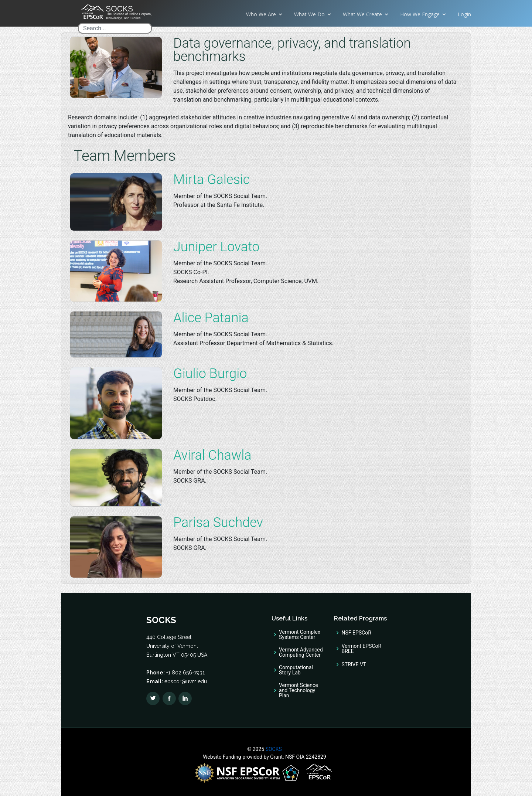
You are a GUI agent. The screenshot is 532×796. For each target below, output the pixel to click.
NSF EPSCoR (356, 633)
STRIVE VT (354, 664)
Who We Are (261, 14)
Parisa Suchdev (218, 523)
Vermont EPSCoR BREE (361, 649)
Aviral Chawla (212, 455)
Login (464, 14)
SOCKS (273, 749)
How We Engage (420, 14)
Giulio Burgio (210, 374)
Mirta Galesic (212, 180)
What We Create (362, 14)
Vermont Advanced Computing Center (301, 652)
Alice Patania (211, 318)
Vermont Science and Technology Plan (299, 690)
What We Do (309, 14)
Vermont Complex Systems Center (300, 635)
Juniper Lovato (216, 247)
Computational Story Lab (296, 670)
